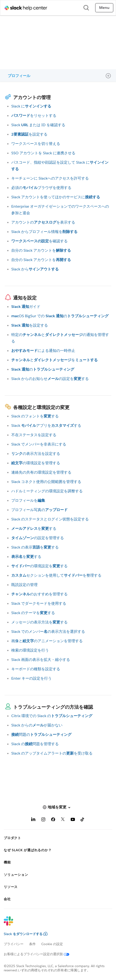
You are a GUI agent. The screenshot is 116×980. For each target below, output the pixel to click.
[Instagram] (43, 820)
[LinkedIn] (33, 820)
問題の (41, 735)
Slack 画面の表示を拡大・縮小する (41, 660)
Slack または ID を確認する (38, 125)
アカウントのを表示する (43, 222)
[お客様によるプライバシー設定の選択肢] (39, 954)
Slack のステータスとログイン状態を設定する (50, 519)
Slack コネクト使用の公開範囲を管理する (46, 482)
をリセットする (34, 116)
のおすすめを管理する (39, 594)
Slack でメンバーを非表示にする (39, 444)
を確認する (39, 241)
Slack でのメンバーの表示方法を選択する (48, 632)
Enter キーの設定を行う (31, 678)
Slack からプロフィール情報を (44, 232)
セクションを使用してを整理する (56, 575)
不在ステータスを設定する (34, 435)
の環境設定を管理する (36, 463)
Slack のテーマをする (33, 613)
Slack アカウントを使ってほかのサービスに (56, 197)
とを (54, 360)
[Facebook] (53, 820)
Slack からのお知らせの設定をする (50, 379)
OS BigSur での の (60, 316)
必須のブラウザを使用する (41, 188)
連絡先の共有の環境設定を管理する (41, 472)
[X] (63, 820)
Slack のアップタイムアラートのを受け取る (52, 753)
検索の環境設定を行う (30, 650)
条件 (32, 944)
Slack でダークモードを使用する (39, 603)
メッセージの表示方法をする (39, 622)
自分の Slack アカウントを (41, 250)
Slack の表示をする (35, 547)
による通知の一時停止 (43, 351)
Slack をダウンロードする (26, 934)
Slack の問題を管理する (35, 744)
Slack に (31, 106)
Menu (104, 8)
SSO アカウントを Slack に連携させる (43, 153)
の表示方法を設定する (36, 454)
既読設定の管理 (24, 585)
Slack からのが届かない (37, 725)
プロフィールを (28, 500)
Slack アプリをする (46, 426)
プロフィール (19, 76)
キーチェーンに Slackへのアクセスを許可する (50, 178)
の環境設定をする (39, 566)
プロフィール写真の (39, 510)
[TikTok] (83, 820)
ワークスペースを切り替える (36, 144)
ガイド (26, 307)
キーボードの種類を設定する (36, 669)
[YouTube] (73, 820)
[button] (58, 807)
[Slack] (54, 924)
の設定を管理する (38, 538)
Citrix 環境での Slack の (52, 716)
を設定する (29, 134)
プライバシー (14, 944)
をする (34, 529)
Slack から (35, 269)
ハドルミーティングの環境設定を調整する (47, 491)
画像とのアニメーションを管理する (47, 641)
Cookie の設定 (52, 944)
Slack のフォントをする (35, 416)
